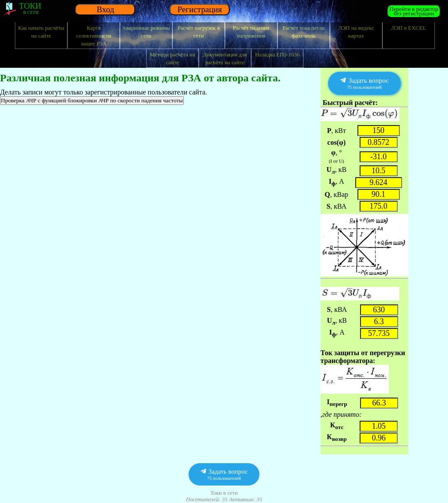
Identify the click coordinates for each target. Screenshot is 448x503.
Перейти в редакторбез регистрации (414, 11)
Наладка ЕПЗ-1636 (277, 55)
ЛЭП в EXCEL (409, 28)
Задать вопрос (364, 83)
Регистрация (199, 9)
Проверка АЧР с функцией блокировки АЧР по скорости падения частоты (92, 100)
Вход (105, 9)
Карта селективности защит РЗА (94, 36)
